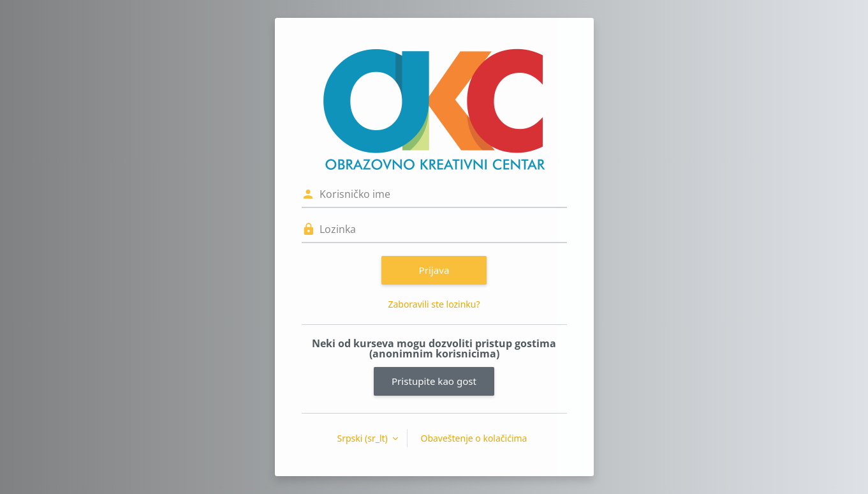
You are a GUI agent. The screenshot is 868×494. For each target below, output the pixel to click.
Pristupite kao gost (434, 381)
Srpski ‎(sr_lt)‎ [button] (364, 438)
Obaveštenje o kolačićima (474, 438)
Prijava (434, 270)
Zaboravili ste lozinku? (434, 304)
